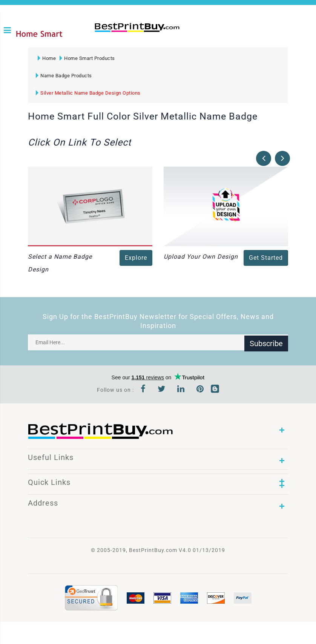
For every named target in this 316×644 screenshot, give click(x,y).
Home (47, 60)
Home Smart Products (87, 60)
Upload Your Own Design (201, 258)
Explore (136, 260)
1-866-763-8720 (97, 42)
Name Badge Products (64, 77)
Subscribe (266, 344)
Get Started (266, 260)
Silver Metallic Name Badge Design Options (88, 95)
